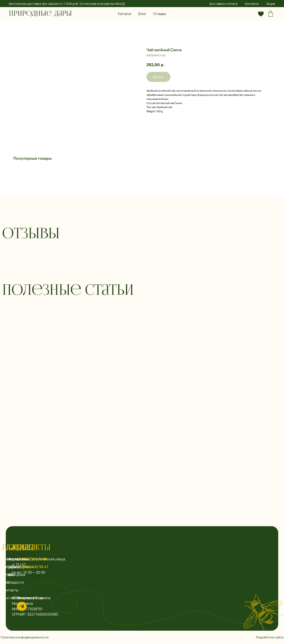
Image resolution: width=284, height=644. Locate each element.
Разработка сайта (270, 637)
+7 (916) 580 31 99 (32, 559)
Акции (271, 4)
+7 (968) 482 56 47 (33, 567)
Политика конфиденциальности (25, 637)
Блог (142, 14)
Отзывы (160, 14)
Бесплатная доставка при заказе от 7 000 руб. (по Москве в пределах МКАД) (67, 4)
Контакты (252, 4)
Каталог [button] (125, 14)
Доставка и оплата (223, 4)
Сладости (15, 582)
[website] (251, 14)
